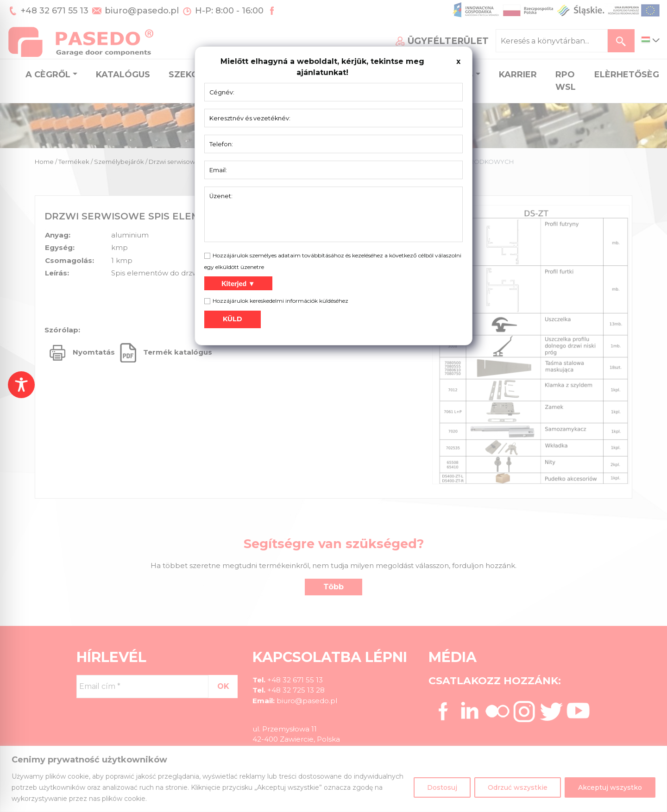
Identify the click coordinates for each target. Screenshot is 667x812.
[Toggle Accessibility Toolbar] (21, 385)
